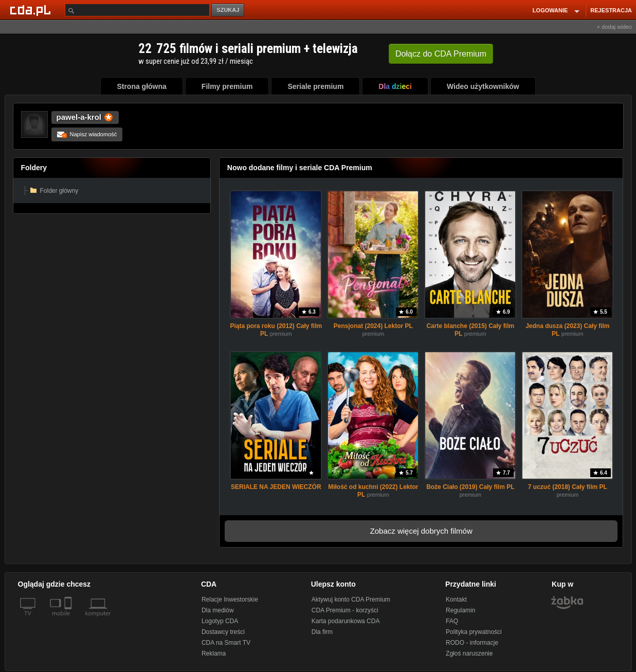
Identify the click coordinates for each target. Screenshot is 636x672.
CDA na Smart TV (226, 643)
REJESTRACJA (611, 10)
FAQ (452, 621)
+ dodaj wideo (614, 27)
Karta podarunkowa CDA (346, 621)
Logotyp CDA (220, 621)
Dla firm (322, 632)
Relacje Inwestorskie (230, 600)
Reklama (214, 653)
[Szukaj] (137, 10)
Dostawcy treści (223, 632)
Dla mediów (218, 610)
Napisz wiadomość (87, 134)
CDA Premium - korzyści (345, 610)
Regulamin (460, 610)
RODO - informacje (472, 643)
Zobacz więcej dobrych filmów (421, 531)
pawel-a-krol (79, 117)
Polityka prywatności (474, 632)
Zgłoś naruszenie (469, 653)
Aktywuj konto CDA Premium (351, 600)
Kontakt (456, 600)
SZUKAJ (228, 10)
